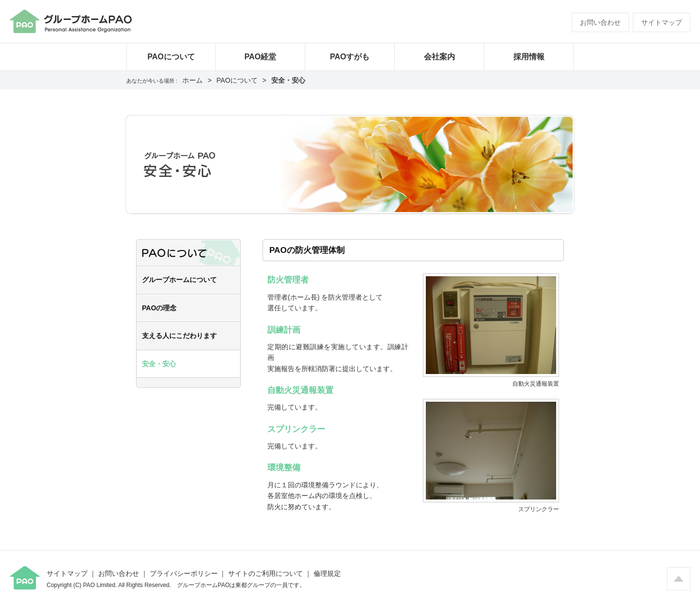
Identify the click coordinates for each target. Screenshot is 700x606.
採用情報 (529, 57)
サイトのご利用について (265, 573)
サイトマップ (662, 22)
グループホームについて (179, 280)
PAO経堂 (260, 57)
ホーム (192, 80)
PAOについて (171, 57)
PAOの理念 (159, 308)
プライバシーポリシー (184, 573)
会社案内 (439, 57)
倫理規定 (327, 573)
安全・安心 (159, 364)
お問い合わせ (600, 22)
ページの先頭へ (679, 579)
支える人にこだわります (179, 336)
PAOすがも (350, 57)
